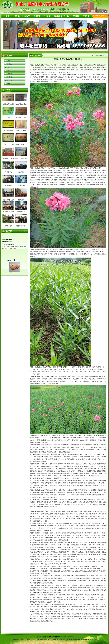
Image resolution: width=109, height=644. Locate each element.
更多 (26, 231)
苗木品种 (27, 16)
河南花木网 (71, 637)
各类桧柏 (9, 74)
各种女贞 (9, 80)
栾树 (8, 67)
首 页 (8, 16)
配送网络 (76, 16)
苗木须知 (66, 16)
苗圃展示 (37, 16)
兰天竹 (8, 83)
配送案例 (57, 16)
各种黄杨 (9, 77)
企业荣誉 (47, 16)
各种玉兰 (9, 64)
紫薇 (8, 70)
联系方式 (86, 16)
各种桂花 (9, 61)
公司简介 (18, 16)
